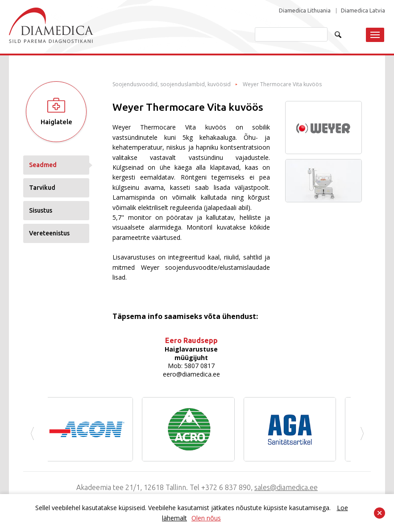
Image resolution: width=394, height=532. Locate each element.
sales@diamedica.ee (286, 487)
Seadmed (43, 165)
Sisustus (41, 210)
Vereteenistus (49, 233)
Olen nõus (206, 518)
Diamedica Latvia (363, 10)
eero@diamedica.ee (191, 374)
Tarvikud (42, 188)
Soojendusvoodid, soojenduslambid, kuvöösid (172, 84)
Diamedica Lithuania (305, 10)
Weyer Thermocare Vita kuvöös (282, 84)
